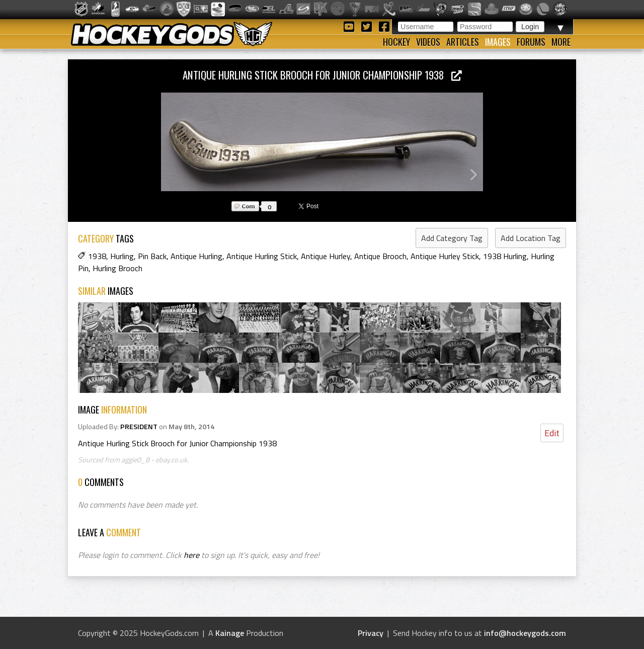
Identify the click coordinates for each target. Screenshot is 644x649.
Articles (463, 42)
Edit (552, 433)
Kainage (230, 633)
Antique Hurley (326, 256)
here (191, 555)
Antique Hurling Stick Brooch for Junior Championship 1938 (322, 75)
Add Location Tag (531, 238)
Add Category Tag (452, 238)
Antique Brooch (380, 256)
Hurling (122, 256)
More (561, 42)
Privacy (371, 633)
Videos (428, 42)
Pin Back (152, 256)
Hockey (396, 42)
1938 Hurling (505, 256)
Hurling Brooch (117, 268)
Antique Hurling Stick (262, 256)
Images (498, 42)
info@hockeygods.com (525, 633)
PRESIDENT (139, 427)
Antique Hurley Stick (445, 256)
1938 (97, 256)
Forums (531, 42)
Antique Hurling (196, 256)
